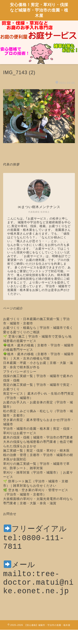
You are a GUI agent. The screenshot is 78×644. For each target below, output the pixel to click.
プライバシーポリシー (20, 372)
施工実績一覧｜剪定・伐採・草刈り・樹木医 (36, 450)
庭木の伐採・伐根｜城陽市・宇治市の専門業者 (38, 437)
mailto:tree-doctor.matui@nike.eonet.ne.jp (38, 591)
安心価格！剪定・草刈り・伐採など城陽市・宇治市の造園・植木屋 (39, 10)
